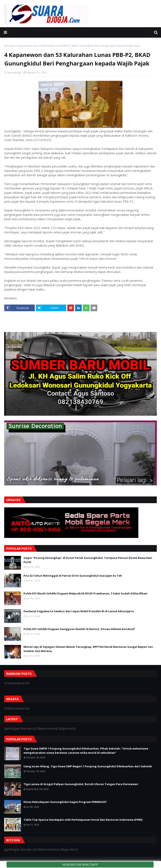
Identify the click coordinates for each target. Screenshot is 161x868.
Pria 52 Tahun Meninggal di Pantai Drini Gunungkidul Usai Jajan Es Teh (73, 576)
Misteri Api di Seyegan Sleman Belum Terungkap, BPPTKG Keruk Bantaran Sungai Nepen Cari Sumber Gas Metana (88, 649)
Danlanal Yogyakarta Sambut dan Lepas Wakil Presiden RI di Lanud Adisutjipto (79, 611)
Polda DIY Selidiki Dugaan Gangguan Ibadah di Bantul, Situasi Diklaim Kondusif (79, 629)
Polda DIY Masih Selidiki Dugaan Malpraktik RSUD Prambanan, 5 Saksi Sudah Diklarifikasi (85, 593)
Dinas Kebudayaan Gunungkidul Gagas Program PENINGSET (65, 802)
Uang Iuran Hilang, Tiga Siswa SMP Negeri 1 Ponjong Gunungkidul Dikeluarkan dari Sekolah (88, 766)
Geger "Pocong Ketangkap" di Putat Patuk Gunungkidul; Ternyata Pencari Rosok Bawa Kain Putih (88, 560)
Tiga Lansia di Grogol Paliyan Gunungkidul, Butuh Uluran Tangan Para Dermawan (81, 784)
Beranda (9, 46)
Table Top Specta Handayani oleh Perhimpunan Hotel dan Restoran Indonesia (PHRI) (83, 820)
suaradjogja (14, 73)
